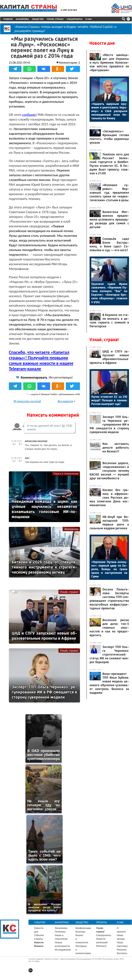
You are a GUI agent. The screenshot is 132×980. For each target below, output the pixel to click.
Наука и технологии (66, 474)
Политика (60, 932)
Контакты (122, 953)
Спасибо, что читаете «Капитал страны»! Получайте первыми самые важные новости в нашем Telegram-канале (41, 360)
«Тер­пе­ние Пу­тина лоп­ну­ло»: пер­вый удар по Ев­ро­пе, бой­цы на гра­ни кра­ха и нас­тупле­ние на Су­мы (109, 569)
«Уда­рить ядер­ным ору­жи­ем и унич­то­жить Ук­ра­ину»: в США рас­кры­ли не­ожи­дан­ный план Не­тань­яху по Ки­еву (109, 111)
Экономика (71, 529)
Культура (80, 932)
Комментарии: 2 (69, 63)
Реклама (122, 950)
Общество (38, 19)
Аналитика (22, 19)
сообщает (29, 115)
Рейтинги (101, 946)
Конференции (83, 928)
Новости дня (102, 43)
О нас (89, 19)
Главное (8, 19)
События (40, 922)
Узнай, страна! (55, 19)
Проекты (102, 922)
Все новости (65, 401)
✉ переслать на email (27, 401)
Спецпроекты (75, 19)
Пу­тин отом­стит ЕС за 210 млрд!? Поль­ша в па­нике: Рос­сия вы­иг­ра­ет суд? (109, 400)
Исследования (63, 950)
